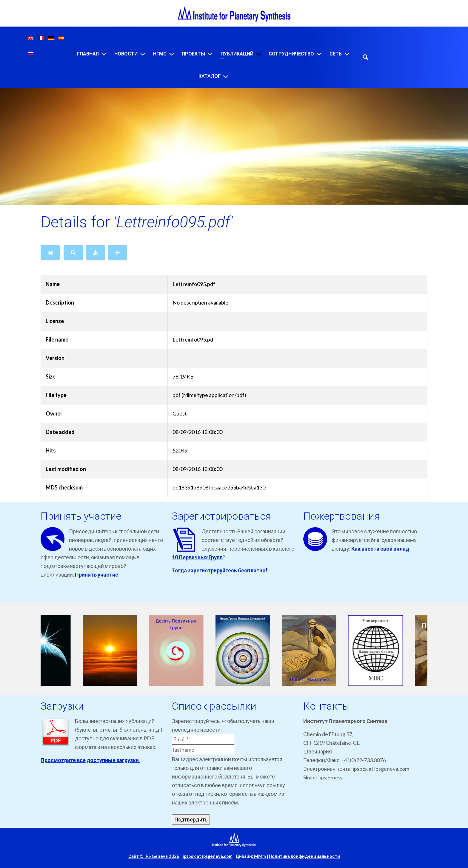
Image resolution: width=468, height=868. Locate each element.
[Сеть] (347, 54)
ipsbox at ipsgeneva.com (208, 856)
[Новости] (143, 54)
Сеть (336, 54)
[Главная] (104, 54)
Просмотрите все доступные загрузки (90, 760)
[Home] (50, 253)
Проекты (193, 54)
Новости (126, 54)
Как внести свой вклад (380, 549)
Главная (88, 54)
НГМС (160, 54)
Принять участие (97, 574)
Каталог (210, 76)
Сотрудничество (291, 54)
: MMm (259, 856)
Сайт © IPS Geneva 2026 (154, 856)
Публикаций (237, 54)
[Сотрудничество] (319, 54)
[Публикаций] (258, 54)
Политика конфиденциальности (304, 856)
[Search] (73, 253)
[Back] (118, 253)
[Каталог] (226, 77)
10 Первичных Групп (197, 557)
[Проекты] (210, 54)
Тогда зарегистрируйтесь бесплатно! (220, 570)
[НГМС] (172, 54)
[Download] (96, 253)
